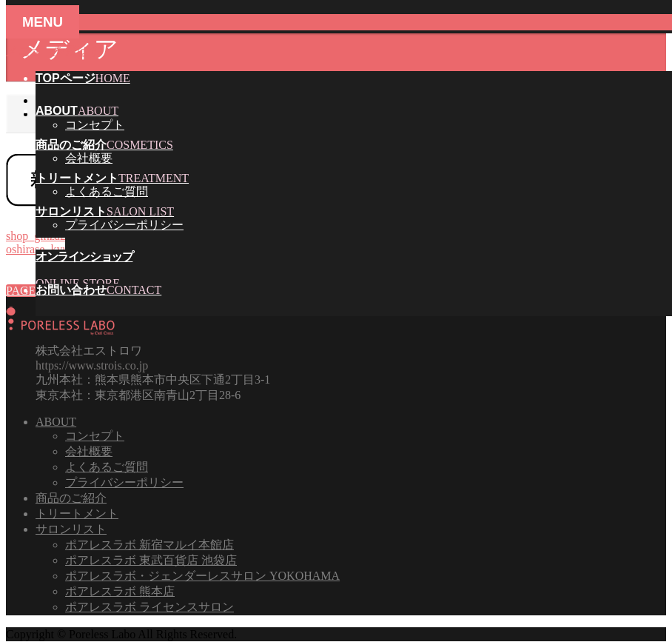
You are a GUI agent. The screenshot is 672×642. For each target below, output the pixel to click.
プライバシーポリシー (124, 225)
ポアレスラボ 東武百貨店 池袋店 (151, 560)
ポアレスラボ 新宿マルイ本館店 (149, 545)
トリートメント (77, 514)
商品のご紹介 (71, 498)
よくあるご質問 (107, 191)
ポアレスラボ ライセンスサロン (149, 607)
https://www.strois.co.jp (92, 365)
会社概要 (89, 158)
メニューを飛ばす (53, 51)
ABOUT (56, 422)
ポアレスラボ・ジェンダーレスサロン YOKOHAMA (202, 576)
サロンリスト (71, 529)
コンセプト (95, 125)
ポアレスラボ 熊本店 (120, 591)
